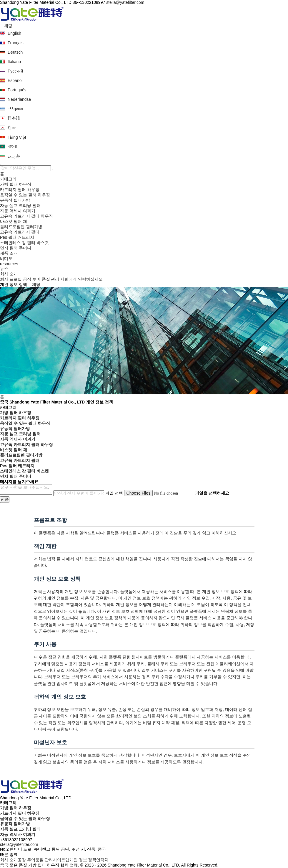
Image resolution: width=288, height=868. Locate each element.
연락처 (102, 860)
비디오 (6, 258)
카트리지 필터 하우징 (20, 190)
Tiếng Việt (17, 137)
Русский (15, 71)
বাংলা (12, 146)
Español (15, 80)
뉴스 (4, 269)
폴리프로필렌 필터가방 (21, 227)
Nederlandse (19, 99)
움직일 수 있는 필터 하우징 (25, 195)
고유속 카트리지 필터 (20, 232)
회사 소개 (9, 274)
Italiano (14, 62)
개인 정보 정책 (83, 860)
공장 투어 (32, 279)
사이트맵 (61, 860)
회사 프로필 (11, 279)
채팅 (8, 26)
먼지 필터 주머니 (16, 248)
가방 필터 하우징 (16, 184)
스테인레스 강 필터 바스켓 (24, 243)
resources (9, 264)
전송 (5, 499)
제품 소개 (9, 253)
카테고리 (8, 179)
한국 (12, 127)
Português (17, 90)
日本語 (14, 118)
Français (16, 43)
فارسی (14, 156)
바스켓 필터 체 (14, 221)
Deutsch (15, 52)
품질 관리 (51, 279)
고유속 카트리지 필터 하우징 (26, 216)
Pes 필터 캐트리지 (17, 237)
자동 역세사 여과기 (18, 211)
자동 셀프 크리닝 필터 (20, 205)
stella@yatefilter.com (125, 2)
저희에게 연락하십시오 (81, 279)
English (14, 33)
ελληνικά (15, 109)
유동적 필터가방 (15, 200)
